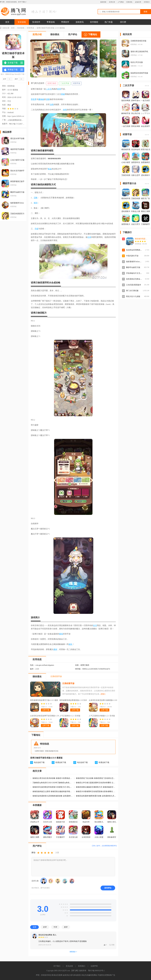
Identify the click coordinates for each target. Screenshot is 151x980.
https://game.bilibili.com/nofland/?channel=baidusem (16, 116)
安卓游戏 (22, 22)
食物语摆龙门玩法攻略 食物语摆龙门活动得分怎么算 (96, 778)
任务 (89, 237)
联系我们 (82, 966)
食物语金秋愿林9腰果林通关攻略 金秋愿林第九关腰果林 (96, 796)
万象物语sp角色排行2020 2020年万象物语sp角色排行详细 (53, 783)
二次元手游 (65, 83)
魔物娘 (41, 99)
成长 (70, 644)
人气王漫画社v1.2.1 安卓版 (70, 716)
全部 (34, 927)
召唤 (36, 198)
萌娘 (63, 94)
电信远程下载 (39, 762)
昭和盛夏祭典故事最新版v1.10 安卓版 (73, 701)
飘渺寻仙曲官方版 (133, 267)
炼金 (50, 169)
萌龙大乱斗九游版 (133, 296)
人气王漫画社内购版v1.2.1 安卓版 (102, 716)
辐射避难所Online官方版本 (136, 262)
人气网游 (121, 2)
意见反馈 (69, 966)
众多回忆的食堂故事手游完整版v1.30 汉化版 (45, 716)
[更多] (103, 694)
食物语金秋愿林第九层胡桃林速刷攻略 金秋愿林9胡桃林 (53, 796)
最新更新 (103, 2)
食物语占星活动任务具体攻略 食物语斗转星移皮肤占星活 (53, 778)
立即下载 (46, 710)
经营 (59, 89)
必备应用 (138, 2)
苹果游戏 (51, 22)
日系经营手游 (68, 683)
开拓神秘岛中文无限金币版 (137, 273)
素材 (55, 649)
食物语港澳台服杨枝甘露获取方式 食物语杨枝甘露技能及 (96, 787)
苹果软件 (65, 22)
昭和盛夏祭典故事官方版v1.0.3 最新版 (44, 701)
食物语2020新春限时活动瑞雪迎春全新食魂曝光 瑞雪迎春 (96, 791)
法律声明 (94, 966)
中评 (55, 927)
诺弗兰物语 (52, 83)
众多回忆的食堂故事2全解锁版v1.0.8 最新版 (103, 701)
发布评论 (108, 888)
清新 (48, 99)
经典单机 (129, 2)
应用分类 (112, 2)
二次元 (49, 89)
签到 (36, 203)
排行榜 (123, 22)
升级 (36, 229)
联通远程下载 (61, 762)
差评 (66, 927)
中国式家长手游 (132, 256)
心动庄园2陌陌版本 (134, 285)
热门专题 (109, 22)
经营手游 (77, 83)
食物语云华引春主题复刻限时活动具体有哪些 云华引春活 (96, 783)
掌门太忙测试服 (132, 291)
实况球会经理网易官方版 (136, 250)
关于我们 (57, 966)
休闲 (65, 110)
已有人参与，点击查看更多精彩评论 (104, 846)
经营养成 (30, 28)
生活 (95, 625)
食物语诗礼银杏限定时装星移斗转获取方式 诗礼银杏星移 (53, 787)
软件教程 (94, 22)
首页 (7, 22)
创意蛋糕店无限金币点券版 (137, 279)
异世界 (34, 99)
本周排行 (147, 2)
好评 (45, 927)
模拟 (61, 634)
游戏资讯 (80, 22)
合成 (53, 283)
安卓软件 (36, 22)
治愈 (52, 105)
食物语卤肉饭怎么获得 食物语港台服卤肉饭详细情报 (53, 791)
